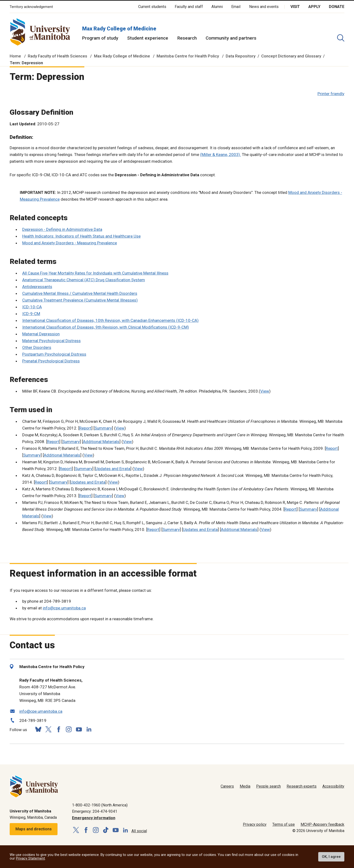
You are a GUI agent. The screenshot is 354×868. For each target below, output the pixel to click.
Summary (103, 428)
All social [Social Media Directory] (139, 831)
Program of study (100, 38)
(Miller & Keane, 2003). (220, 155)
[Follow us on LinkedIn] (89, 729)
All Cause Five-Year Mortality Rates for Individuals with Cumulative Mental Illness (95, 273)
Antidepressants (37, 287)
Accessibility (333, 786)
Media (245, 786)
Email (236, 7)
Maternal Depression (41, 334)
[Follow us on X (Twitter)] (48, 729)
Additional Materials (101, 442)
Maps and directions (34, 829)
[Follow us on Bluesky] (38, 729)
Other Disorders (37, 347)
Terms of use (284, 824)
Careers (227, 786)
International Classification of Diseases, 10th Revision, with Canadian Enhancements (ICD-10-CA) (110, 320)
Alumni (217, 7)
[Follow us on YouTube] (79, 729)
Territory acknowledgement (31, 7)
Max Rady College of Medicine (119, 29)
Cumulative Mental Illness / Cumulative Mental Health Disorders (80, 293)
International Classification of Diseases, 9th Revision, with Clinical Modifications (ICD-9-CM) (106, 327)
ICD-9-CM (31, 314)
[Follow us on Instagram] (69, 729)
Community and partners (231, 38)
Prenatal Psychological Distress (51, 361)
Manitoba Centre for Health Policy (188, 56)
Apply (314, 7)
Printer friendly (331, 94)
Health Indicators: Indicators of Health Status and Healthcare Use (81, 236)
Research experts (302, 786)
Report (85, 428)
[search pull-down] (341, 38)
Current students (152, 7)
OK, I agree (331, 857)
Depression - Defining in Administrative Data (62, 229)
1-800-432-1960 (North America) (100, 805)
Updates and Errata (113, 469)
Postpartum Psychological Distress (54, 354)
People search (268, 786)
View (265, 391)
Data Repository (241, 56)
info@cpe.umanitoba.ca (64, 608)
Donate (337, 7)
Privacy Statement (30, 858)
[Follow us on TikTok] (106, 830)
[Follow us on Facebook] (58, 729)
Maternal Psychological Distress (51, 341)
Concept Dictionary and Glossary (291, 56)
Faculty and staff (189, 7)
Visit (295, 7)
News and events (264, 7)
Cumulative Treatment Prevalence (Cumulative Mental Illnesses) (80, 300)
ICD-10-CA (32, 307)
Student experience (148, 38)
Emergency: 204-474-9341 (95, 811)
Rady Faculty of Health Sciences (58, 56)
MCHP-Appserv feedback (322, 824)
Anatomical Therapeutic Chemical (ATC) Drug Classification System (84, 280)
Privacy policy (255, 824)
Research (187, 38)
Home (15, 56)
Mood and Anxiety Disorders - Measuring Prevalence (70, 243)
